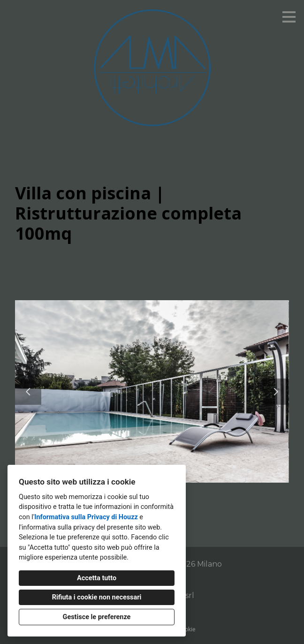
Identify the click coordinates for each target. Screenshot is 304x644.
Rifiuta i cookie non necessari (97, 597)
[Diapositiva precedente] (28, 392)
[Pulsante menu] (289, 17)
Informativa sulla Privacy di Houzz (86, 517)
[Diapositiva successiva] (276, 392)
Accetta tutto (97, 578)
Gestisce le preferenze (97, 617)
